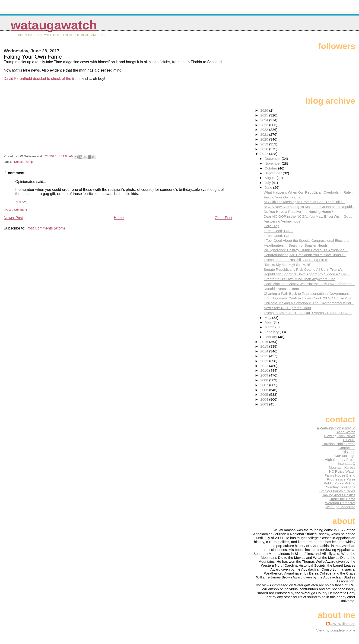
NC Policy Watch (342, 471)
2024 (265, 120)
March (270, 327)
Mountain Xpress (342, 467)
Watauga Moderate (340, 507)
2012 (265, 361)
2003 (265, 404)
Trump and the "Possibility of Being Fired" (296, 260)
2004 (265, 399)
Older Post (223, 218)
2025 (265, 115)
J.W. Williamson (343, 624)
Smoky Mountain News (337, 491)
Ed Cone (348, 452)
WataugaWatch (54, 25)
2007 (265, 385)
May (268, 318)
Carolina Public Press (338, 444)
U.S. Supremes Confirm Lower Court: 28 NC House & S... (309, 298)
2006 (265, 390)
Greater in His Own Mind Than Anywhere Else (300, 279)
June (269, 187)
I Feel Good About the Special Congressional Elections (307, 240)
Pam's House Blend (340, 475)
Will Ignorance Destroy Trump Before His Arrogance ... (306, 250)
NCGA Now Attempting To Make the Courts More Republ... (309, 207)
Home (119, 218)
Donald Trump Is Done (281, 289)
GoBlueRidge (345, 456)
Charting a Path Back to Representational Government (306, 294)
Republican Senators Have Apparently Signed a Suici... (307, 274)
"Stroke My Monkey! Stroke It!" (288, 265)
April (268, 322)
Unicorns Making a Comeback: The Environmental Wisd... (309, 303)
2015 (265, 346)
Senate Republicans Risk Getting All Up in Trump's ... (305, 269)
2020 (265, 139)
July (268, 183)
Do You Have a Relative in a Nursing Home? (298, 212)
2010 (265, 370)
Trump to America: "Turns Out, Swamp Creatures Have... (308, 313)
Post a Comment (16, 210)
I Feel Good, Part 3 (279, 231)
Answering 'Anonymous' (282, 221)
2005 (265, 394)
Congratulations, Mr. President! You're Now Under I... (305, 255)
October (271, 168)
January (271, 337)
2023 (265, 125)
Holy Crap (272, 226)
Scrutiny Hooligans (341, 487)
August (270, 178)
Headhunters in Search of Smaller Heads (296, 245)
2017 (265, 154)
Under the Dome (342, 499)
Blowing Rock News (340, 436)
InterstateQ (347, 463)
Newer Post (13, 218)
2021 (265, 134)
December (273, 159)
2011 (265, 366)
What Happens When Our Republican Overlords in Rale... (309, 192)
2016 (265, 342)
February (272, 332)
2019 (265, 144)
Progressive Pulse (341, 479)
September (274, 173)
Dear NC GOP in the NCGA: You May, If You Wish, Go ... (308, 216)
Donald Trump (23, 162)
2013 (265, 356)
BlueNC (349, 440)
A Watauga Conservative (336, 428)
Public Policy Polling (340, 483)
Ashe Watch (346, 432)
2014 (265, 351)
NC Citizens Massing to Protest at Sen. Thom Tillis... (305, 202)
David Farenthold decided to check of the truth (42, 79)
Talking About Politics (339, 495)
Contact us (347, 448)
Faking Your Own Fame (282, 197)
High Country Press (340, 460)
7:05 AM (21, 202)
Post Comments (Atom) (46, 228)
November (273, 163)
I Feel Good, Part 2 (279, 236)
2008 (265, 380)
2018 (265, 149)
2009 (265, 375)
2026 (265, 110)
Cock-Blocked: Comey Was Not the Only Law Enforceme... (310, 284)
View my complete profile (336, 630)
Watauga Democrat (340, 503)
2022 (265, 130)
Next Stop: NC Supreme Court (287, 308)
